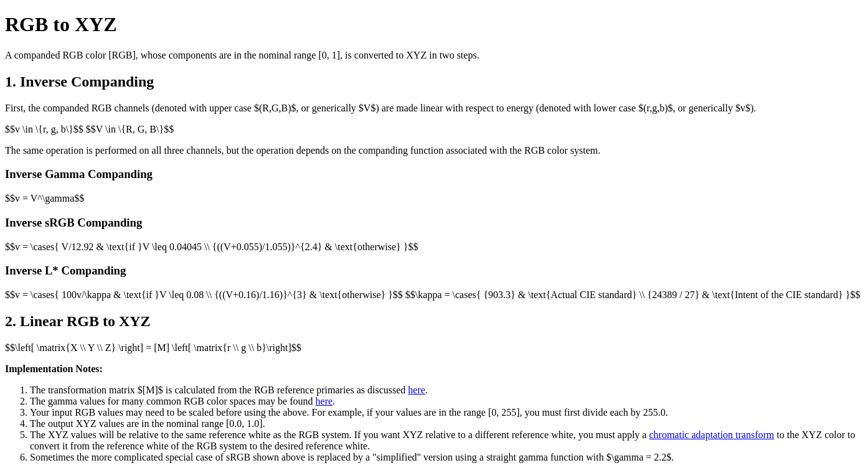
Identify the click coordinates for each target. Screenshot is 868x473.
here (417, 390)
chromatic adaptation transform (711, 435)
